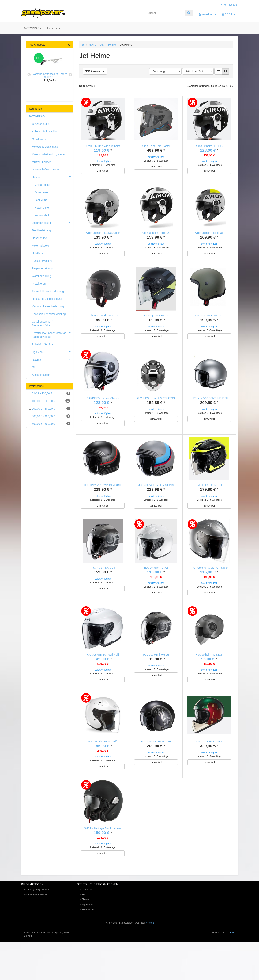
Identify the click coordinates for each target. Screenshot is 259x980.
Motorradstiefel (41, 246)
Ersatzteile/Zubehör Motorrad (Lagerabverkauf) (53, 334)
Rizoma (53, 359)
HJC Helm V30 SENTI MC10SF (209, 407)
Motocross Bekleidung (45, 147)
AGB (84, 928)
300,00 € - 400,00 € (50, 416)
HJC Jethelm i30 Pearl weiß (103, 676)
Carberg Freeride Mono (209, 320)
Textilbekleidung (53, 230)
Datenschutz (88, 923)
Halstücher (38, 253)
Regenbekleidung (42, 268)
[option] (50, 70)
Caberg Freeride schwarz (103, 320)
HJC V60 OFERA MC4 (209, 767)
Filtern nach (95, 71)
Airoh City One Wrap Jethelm (103, 146)
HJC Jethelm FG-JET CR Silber (209, 584)
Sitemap (86, 933)
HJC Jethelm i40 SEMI (209, 676)
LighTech (53, 352)
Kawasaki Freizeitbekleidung (49, 314)
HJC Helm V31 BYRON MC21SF (156, 498)
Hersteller (54, 28)
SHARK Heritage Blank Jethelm (103, 858)
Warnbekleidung (41, 276)
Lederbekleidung (53, 222)
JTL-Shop (230, 966)
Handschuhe (39, 238)
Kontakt (233, 5)
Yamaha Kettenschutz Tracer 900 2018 (50, 75)
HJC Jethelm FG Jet (156, 584)
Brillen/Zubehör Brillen (45, 132)
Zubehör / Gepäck (53, 344)
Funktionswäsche (42, 261)
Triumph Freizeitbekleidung (48, 291)
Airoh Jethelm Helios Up (156, 233)
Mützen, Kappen (42, 162)
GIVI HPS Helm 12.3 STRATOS (156, 407)
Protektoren (39, 284)
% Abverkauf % (41, 124)
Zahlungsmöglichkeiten (38, 923)
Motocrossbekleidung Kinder (49, 154)
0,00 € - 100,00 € (50, 393)
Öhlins (36, 367)
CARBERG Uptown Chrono (103, 407)
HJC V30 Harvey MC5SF (156, 767)
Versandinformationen (37, 928)
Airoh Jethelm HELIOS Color (103, 233)
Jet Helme (41, 200)
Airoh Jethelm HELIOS (209, 146)
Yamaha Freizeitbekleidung (48, 306)
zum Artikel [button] (103, 171)
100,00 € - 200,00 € (50, 401)
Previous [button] (29, 75)
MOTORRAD (33, 28)
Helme (112, 45)
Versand (150, 956)
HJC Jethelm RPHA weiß (103, 767)
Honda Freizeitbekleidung (47, 299)
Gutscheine (41, 192)
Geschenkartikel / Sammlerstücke (42, 323)
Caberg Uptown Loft (156, 320)
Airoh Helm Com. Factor (156, 146)
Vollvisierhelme (44, 215)
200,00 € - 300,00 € (50, 408)
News (224, 5)
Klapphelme (42, 208)
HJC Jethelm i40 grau (156, 676)
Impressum (87, 938)
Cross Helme (42, 185)
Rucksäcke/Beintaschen (46, 170)
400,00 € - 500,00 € (50, 424)
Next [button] (70, 75)
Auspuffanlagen (41, 375)
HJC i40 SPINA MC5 (103, 584)
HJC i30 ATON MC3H (209, 498)
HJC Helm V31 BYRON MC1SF (103, 498)
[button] (218, 71)
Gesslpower (39, 139)
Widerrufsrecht (89, 943)
